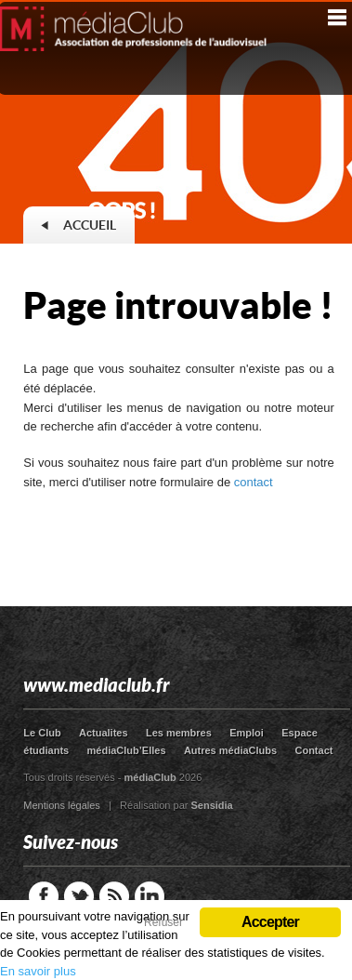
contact (254, 482)
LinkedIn (150, 896)
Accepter (270, 922)
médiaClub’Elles (127, 750)
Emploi (247, 733)
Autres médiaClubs (230, 750)
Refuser (163, 922)
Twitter (79, 896)
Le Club (42, 733)
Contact (313, 750)
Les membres (179, 733)
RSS (114, 896)
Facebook (44, 896)
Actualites (104, 733)
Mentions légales (62, 805)
